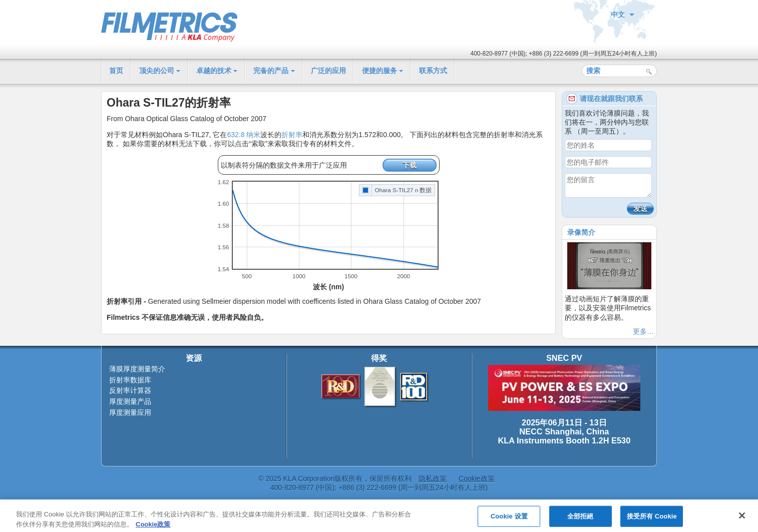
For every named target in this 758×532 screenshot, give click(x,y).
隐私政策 (433, 478)
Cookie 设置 (509, 520)
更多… (643, 331)
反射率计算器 (130, 390)
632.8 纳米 (244, 135)
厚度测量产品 (130, 401)
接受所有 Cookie (652, 520)
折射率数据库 (130, 380)
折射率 (292, 135)
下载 (410, 165)
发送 (640, 209)
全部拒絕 (581, 520)
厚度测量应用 (130, 412)
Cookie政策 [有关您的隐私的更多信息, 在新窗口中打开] (153, 527)
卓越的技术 (214, 71)
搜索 (649, 72)
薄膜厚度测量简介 (137, 369)
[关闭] (742, 519)
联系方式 (433, 71)
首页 (116, 71)
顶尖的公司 (157, 71)
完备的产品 (271, 71)
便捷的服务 (380, 71)
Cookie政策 (477, 478)
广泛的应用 (328, 71)
